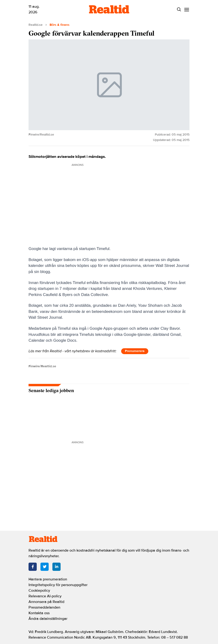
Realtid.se (36, 25)
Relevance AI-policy (45, 596)
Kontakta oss (39, 613)
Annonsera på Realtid (46, 602)
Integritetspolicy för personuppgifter (58, 585)
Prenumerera (135, 351)
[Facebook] (33, 567)
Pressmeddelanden (44, 607)
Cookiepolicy (39, 591)
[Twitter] (45, 567)
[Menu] (187, 9)
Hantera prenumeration (48, 579)
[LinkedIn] (56, 567)
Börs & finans (60, 25)
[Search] (179, 9)
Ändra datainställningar (48, 619)
